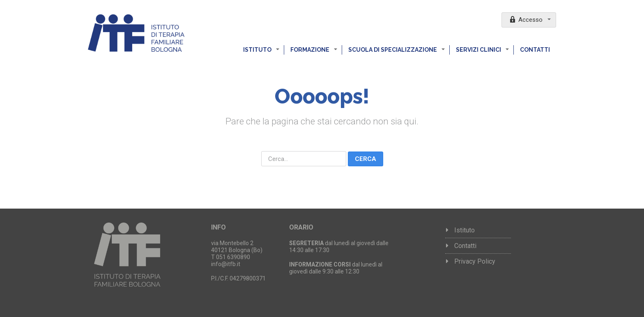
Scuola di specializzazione (393, 50)
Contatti (535, 50)
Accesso (526, 19)
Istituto (258, 50)
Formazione (310, 50)
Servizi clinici (479, 50)
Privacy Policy (475, 261)
